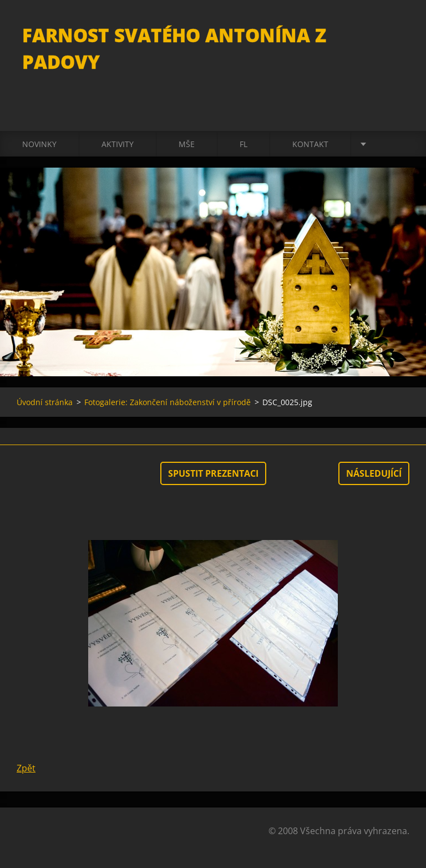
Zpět (26, 768)
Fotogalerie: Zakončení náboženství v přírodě (168, 402)
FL (244, 144)
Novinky (39, 144)
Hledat (397, 32)
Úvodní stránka (45, 402)
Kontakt (310, 144)
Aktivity (118, 144)
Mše (187, 144)
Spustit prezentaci (213, 473)
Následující (374, 473)
